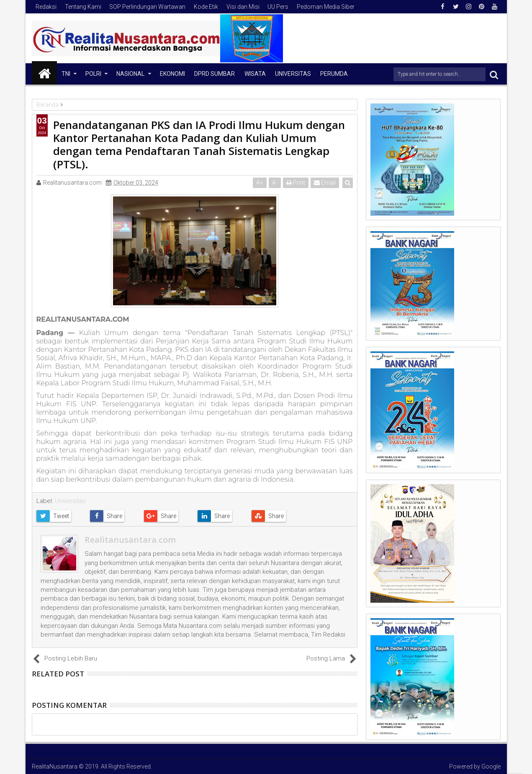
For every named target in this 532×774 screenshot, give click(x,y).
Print (296, 183)
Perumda (334, 74)
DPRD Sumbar (215, 74)
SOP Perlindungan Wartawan (147, 7)
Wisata (255, 74)
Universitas (293, 74)
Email (325, 183)
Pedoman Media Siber (326, 7)
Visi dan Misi (243, 7)
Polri (93, 74)
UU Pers (278, 7)
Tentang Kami (83, 7)
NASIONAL (130, 74)
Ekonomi (172, 74)
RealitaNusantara (55, 766)
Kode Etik (206, 7)
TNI (66, 74)
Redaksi (46, 7)
